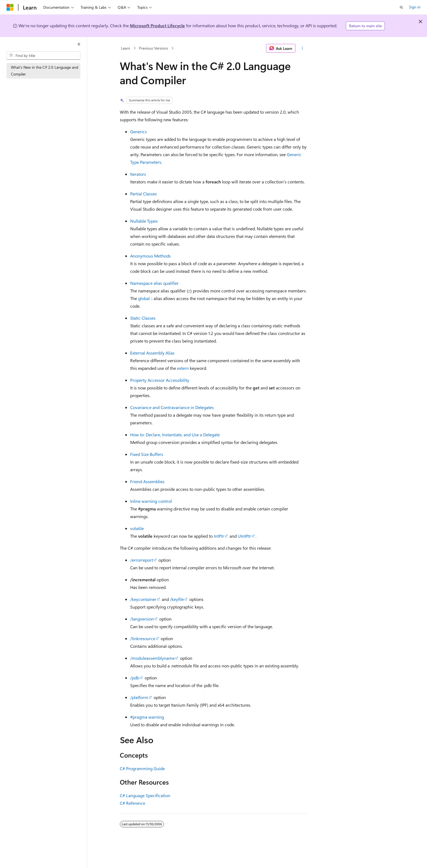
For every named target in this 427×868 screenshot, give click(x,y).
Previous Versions (153, 48)
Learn (126, 48)
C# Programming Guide (142, 768)
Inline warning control (151, 501)
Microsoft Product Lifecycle (157, 25)
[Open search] (401, 7)
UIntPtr (244, 536)
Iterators (138, 174)
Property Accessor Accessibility (160, 380)
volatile (137, 528)
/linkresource (143, 638)
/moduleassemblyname (152, 658)
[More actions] (302, 48)
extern (183, 368)
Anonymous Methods (150, 256)
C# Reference (132, 803)
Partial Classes (144, 194)
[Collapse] (79, 44)
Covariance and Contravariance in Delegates (172, 407)
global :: (145, 298)
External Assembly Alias (152, 353)
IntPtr (219, 536)
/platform (139, 697)
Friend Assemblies (147, 481)
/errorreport (142, 560)
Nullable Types (144, 221)
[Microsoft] (10, 7)
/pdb (135, 678)
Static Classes (143, 318)
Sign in (415, 7)
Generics (138, 131)
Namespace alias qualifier (154, 283)
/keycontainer (143, 599)
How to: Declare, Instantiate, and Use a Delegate (175, 435)
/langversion (142, 619)
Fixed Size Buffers (147, 454)
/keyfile (177, 599)
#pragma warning (147, 717)
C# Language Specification (145, 795)
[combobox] (43, 56)
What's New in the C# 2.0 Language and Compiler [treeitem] (45, 71)
